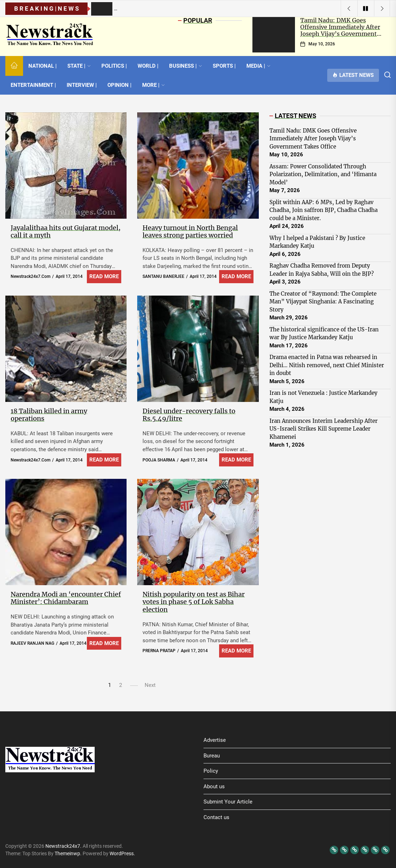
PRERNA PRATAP (159, 651)
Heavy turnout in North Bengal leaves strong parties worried (190, 232)
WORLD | (148, 66)
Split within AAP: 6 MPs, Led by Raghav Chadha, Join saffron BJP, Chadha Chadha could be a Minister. (324, 210)
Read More (104, 276)
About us (214, 786)
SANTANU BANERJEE (163, 276)
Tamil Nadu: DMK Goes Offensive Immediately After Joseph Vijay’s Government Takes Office (340, 30)
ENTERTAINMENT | (33, 85)
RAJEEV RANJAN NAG (32, 643)
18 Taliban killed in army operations (49, 415)
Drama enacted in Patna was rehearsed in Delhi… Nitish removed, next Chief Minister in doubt (327, 365)
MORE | (154, 85)
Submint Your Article (228, 802)
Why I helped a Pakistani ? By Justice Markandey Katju (317, 242)
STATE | (79, 66)
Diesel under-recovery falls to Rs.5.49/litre (189, 415)
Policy (211, 771)
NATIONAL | (43, 66)
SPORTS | (224, 66)
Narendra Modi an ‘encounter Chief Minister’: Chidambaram (66, 598)
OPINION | (119, 85)
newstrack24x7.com (30, 276)
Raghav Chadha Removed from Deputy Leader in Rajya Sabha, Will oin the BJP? (322, 270)
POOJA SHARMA (159, 460)
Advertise (215, 740)
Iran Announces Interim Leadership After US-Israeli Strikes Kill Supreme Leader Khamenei (324, 429)
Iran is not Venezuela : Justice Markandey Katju (324, 397)
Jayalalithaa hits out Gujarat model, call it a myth (66, 232)
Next (150, 685)
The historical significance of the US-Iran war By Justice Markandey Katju (324, 334)
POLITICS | (114, 66)
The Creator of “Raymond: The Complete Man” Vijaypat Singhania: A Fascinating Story (323, 302)
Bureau (212, 756)
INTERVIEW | (82, 85)
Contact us (216, 817)
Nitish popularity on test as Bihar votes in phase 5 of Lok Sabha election (194, 602)
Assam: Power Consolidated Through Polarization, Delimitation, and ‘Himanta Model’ (323, 174)
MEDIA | (258, 66)
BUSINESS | (186, 66)
